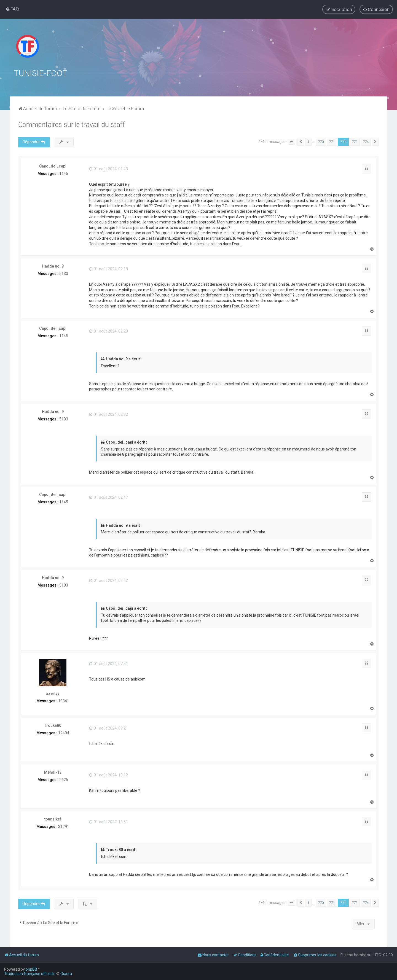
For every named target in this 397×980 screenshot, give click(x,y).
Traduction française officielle (30, 974)
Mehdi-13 (53, 772)
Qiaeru (66, 974)
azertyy (53, 693)
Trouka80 (53, 725)
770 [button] (321, 142)
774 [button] (366, 142)
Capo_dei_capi (53, 166)
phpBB (31, 969)
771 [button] (332, 142)
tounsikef (53, 819)
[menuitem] (12, 9)
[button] (291, 142)
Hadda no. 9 (53, 266)
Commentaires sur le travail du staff (71, 125)
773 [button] (355, 142)
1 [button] (308, 142)
